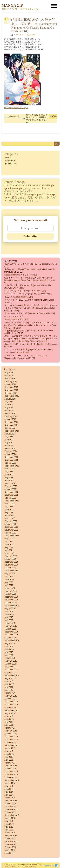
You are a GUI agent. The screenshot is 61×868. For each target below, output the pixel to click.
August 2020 (10, 574)
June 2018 (9, 649)
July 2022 (9, 507)
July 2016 (9, 716)
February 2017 (11, 696)
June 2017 (9, 684)
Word (34, 864)
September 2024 (12, 431)
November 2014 (11, 775)
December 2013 (11, 807)
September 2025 (12, 396)
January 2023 (10, 489)
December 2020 (11, 562)
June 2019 (9, 614)
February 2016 (11, 731)
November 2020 (11, 565)
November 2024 (11, 425)
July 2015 (9, 751)
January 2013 (10, 839)
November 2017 (11, 670)
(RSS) (12, 866)
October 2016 (10, 708)
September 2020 (12, 571)
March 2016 (10, 728)
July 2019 (9, 611)
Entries (7, 866)
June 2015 (9, 754)
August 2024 (10, 434)
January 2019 (10, 629)
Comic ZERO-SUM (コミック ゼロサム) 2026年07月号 (28, 294)
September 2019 (12, 606)
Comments (27, 866)
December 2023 (11, 457)
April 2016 (9, 725)
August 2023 (10, 469)
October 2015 (10, 742)
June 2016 (9, 719)
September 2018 (12, 641)
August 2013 (10, 818)
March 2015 (10, 763)
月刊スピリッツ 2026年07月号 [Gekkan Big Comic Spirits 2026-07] (29, 301)
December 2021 (11, 527)
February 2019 (11, 626)
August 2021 (10, 539)
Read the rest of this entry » (16, 108)
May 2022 (9, 512)
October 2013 (10, 812)
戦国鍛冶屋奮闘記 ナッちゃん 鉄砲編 (21, 275)
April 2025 (9, 411)
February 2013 (11, 836)
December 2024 (11, 422)
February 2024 (11, 451)
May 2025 (9, 408)
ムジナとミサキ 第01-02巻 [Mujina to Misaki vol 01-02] (28, 349)
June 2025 (9, 405)
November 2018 (11, 635)
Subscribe (31, 236)
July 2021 (9, 542)
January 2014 (10, 804)
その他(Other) (10, 164)
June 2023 (9, 475)
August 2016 (10, 713)
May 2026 (9, 373)
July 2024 (9, 437)
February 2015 (11, 766)
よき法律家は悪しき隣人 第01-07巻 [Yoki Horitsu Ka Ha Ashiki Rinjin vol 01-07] (28, 332)
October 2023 (10, 463)
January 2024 (10, 454)
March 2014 (10, 798)
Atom (17, 866)
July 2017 (9, 681)
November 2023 (11, 460)
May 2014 (9, 792)
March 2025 (10, 413)
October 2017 (10, 673)
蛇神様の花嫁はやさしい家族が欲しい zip (37, 120)
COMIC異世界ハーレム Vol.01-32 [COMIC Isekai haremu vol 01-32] (30, 265)
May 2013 (9, 827)
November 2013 (11, 809)
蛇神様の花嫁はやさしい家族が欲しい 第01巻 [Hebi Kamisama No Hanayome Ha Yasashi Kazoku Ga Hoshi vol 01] (34, 25)
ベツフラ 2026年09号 (14, 316)
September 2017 (12, 676)
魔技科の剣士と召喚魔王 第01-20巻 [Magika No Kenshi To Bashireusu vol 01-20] (29, 271)
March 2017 (10, 693)
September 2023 (12, 466)
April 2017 (9, 690)
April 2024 (9, 445)
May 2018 (9, 652)
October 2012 (10, 847)
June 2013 (9, 824)
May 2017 (9, 687)
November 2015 (11, 740)
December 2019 (11, 597)
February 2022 (11, 521)
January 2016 (10, 734)
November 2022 (11, 495)
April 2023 (9, 480)
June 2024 (9, 440)
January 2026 (10, 384)
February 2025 (11, 416)
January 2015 (10, 769)
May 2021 (9, 547)
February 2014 (11, 801)
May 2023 (9, 478)
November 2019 (11, 600)
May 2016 (9, 722)
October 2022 (10, 498)
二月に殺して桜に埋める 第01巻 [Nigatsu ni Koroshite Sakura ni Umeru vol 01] (27, 287)
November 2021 (11, 530)
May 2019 (9, 617)
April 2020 (9, 585)
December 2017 (11, 667)
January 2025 (10, 419)
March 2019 (10, 623)
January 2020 (10, 594)
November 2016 (11, 705)
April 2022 (9, 515)
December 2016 (11, 702)
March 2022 (10, 518)
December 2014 (11, 772)
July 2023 (9, 472)
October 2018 (10, 638)
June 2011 (9, 853)
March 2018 (10, 658)
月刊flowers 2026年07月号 (16, 319)
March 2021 (10, 553)
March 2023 (10, 483)
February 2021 (11, 556)
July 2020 (9, 577)
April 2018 (9, 655)
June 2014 (9, 789)
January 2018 (10, 664)
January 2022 (10, 524)
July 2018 (9, 646)
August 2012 (10, 850)
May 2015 (9, 757)
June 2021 (9, 544)
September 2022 (12, 501)
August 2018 (10, 643)
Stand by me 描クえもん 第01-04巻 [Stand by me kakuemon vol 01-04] (30, 345)
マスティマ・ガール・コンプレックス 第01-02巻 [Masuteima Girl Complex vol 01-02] (25, 357)
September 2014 (12, 780)
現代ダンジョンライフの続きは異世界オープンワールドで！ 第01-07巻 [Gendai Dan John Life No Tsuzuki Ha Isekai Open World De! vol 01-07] (30, 325)
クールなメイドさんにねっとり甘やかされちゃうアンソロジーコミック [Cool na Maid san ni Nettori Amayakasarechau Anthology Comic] (30, 308)
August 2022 (10, 504)
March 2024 (10, 448)
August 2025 (10, 399)
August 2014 (10, 783)
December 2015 (11, 737)
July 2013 (9, 821)
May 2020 (9, 582)
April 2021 (9, 550)
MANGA (32, 35)
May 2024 (9, 443)
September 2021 (12, 536)
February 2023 (11, 486)
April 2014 (9, 795)
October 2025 (10, 393)
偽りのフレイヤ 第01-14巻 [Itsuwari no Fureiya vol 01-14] (30, 313)
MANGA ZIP (9, 864)
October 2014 (10, 777)
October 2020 (10, 568)
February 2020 (11, 591)
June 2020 (9, 579)
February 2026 (11, 381)
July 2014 (9, 786)
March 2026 (10, 379)
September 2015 (12, 745)
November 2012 (11, 844)
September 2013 (12, 815)
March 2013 (10, 833)
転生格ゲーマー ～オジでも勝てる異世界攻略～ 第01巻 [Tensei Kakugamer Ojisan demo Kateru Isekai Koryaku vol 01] (29, 280)
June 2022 (9, 510)
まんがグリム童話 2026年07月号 (19, 297)
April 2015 (9, 760)
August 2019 (10, 609)
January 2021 (10, 559)
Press (39, 864)
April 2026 (9, 376)
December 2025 (11, 387)
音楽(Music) (10, 160)
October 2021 (10, 533)
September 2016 (12, 710)
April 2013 (9, 830)
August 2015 (10, 748)
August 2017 (10, 678)
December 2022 (11, 492)
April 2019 (9, 620)
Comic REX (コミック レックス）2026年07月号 (25, 291)
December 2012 (11, 841)
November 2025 (11, 390)
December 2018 (11, 632)
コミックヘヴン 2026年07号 (17, 352)
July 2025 (9, 402)
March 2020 (10, 588)
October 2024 (10, 428)
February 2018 (11, 661)
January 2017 (10, 699)
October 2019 (10, 603)
